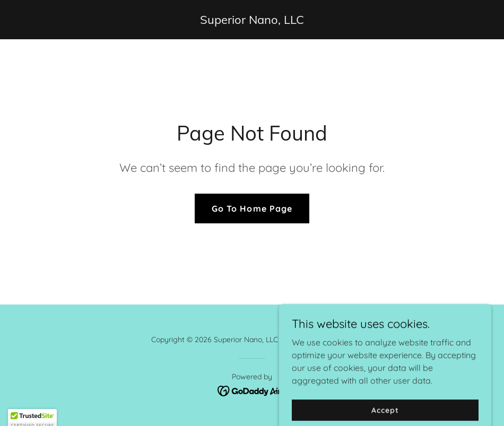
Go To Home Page (252, 208)
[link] (252, 21)
